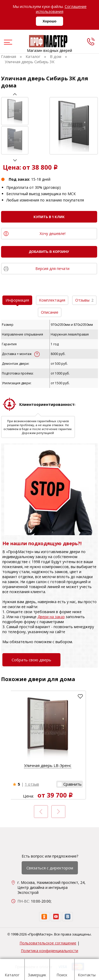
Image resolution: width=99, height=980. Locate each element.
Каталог (12, 970)
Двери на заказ (51, 617)
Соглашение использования (61, 9)
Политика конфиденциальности (49, 951)
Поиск (62, 970)
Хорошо (49, 21)
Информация (17, 300)
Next (15, 160)
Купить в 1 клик (49, 217)
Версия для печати (52, 269)
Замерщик (37, 970)
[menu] (7, 43)
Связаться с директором (50, 868)
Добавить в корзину (49, 252)
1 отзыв (32, 784)
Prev (15, 94)
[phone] (91, 41)
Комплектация (52, 300)
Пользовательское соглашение (48, 943)
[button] (70, 784)
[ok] (44, 917)
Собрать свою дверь (31, 660)
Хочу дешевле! (53, 233)
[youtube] (56, 917)
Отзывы (84, 300)
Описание (50, 312)
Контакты (87, 970)
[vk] (68, 917)
